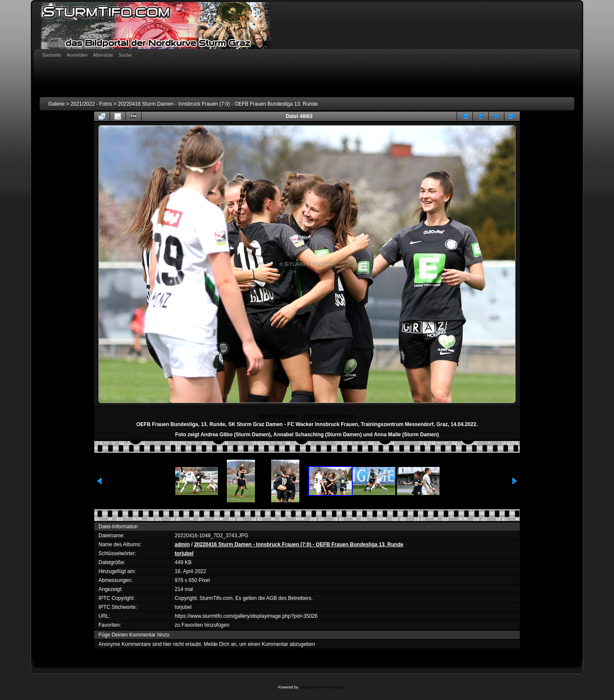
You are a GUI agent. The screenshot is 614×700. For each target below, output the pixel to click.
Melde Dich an (220, 644)
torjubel (184, 553)
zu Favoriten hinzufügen (202, 625)
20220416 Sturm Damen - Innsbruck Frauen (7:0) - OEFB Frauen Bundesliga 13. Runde (218, 104)
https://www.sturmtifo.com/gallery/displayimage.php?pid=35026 (246, 616)
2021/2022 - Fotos (91, 104)
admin (182, 544)
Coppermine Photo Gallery (322, 687)
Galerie (56, 104)
